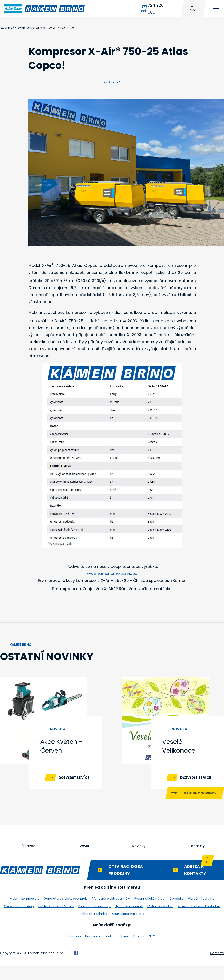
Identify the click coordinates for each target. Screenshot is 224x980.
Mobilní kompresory (25, 912)
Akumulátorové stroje (128, 928)
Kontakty (197, 860)
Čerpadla (177, 912)
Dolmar (139, 950)
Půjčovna (28, 860)
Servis (84, 860)
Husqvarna (93, 950)
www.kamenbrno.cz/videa (112, 573)
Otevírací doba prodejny (126, 884)
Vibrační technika (201, 912)
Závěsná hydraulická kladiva (199, 920)
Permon (75, 950)
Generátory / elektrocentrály (66, 912)
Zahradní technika (93, 928)
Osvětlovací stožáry (19, 920)
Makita (111, 950)
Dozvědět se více (74, 778)
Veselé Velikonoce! (179, 746)
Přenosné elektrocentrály (111, 912)
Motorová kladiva (160, 920)
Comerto (217, 967)
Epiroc (125, 950)
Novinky (139, 860)
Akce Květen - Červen (61, 746)
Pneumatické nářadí (150, 912)
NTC (152, 950)
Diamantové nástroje (94, 920)
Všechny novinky (200, 807)
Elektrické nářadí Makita (56, 920)
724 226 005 (156, 9)
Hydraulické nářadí (129, 920)
